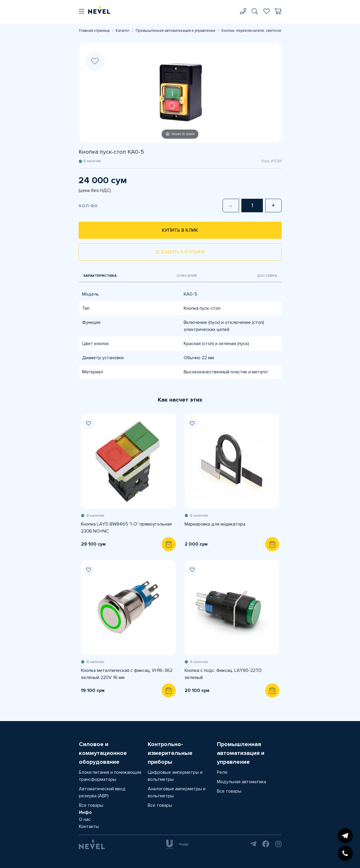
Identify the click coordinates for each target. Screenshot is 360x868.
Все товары (91, 805)
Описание (187, 276)
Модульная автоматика (242, 782)
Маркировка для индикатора (215, 524)
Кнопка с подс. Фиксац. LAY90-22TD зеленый (223, 674)
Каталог (123, 31)
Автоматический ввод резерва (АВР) (102, 792)
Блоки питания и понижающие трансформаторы (110, 776)
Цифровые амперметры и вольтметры (175, 776)
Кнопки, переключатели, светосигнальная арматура (267, 31)
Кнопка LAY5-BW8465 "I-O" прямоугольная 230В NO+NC (126, 528)
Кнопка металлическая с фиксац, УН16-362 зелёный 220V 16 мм (127, 674)
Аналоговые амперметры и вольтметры (177, 792)
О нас (85, 819)
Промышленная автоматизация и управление (176, 31)
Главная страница (94, 31)
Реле (222, 772)
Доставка (267, 276)
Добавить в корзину (180, 252)
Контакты (89, 826)
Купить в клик (180, 230)
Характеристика (100, 276)
